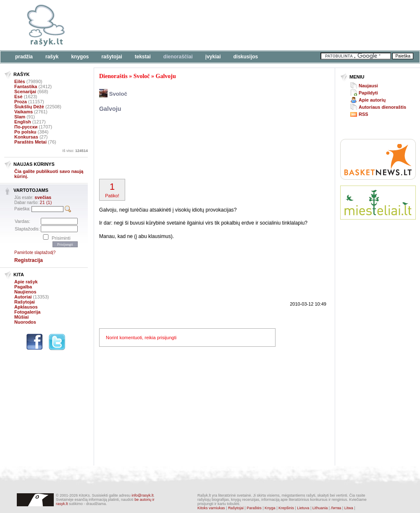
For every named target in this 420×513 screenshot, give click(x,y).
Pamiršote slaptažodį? (35, 253)
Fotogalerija (27, 312)
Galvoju (166, 76)
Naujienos (25, 292)
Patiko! (112, 190)
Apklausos (26, 307)
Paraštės (254, 508)
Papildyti (368, 93)
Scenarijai (25, 92)
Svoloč (142, 76)
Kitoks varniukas (211, 508)
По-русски (26, 127)
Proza (21, 102)
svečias (43, 197)
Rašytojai (112, 57)
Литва (336, 508)
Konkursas (26, 137)
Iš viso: (75, 151)
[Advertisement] (129, 30)
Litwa (349, 508)
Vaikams (24, 112)
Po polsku (25, 132)
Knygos (80, 57)
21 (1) (46, 202)
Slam (20, 117)
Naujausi (368, 86)
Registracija (29, 260)
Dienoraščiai (178, 57)
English (23, 122)
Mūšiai (21, 317)
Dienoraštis (113, 76)
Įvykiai (213, 57)
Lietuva (303, 508)
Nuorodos (25, 322)
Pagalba (23, 287)
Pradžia (24, 57)
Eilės (20, 81)
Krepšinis (286, 508)
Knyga (270, 508)
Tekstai (143, 57)
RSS (364, 114)
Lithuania (320, 508)
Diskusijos (246, 57)
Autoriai (23, 297)
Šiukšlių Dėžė (29, 107)
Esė (18, 97)
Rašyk (52, 57)
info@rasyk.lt (142, 495)
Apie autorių (372, 100)
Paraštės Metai (30, 142)
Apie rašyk (26, 282)
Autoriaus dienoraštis (382, 107)
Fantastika (26, 86)
